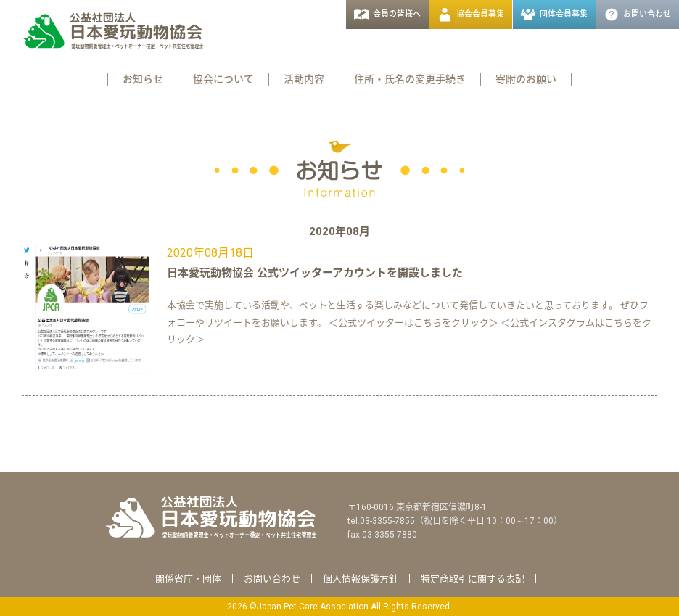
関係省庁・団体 (188, 579)
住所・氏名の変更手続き (410, 79)
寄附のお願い (526, 79)
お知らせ (143, 79)
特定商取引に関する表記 (473, 579)
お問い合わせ (272, 579)
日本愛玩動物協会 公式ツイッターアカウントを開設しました (315, 273)
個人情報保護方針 (361, 579)
